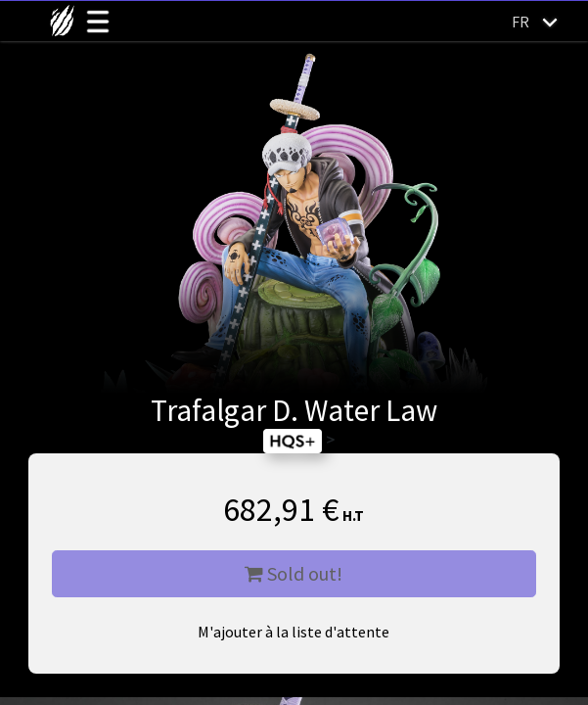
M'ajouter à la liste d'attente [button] (294, 632)
